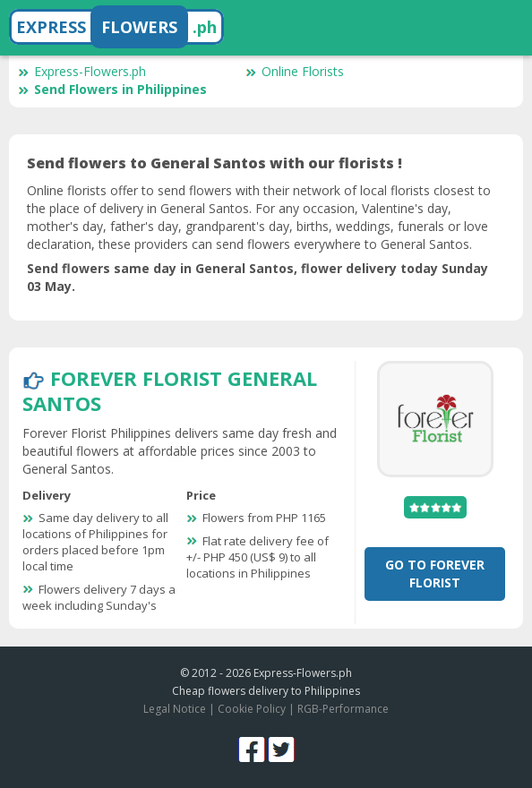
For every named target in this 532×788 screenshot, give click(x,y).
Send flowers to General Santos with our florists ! (215, 163)
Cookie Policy (252, 709)
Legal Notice (175, 709)
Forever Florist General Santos (170, 390)
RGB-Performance (343, 709)
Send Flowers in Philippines (112, 89)
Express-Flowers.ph (82, 71)
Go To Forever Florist (435, 574)
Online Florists (295, 71)
